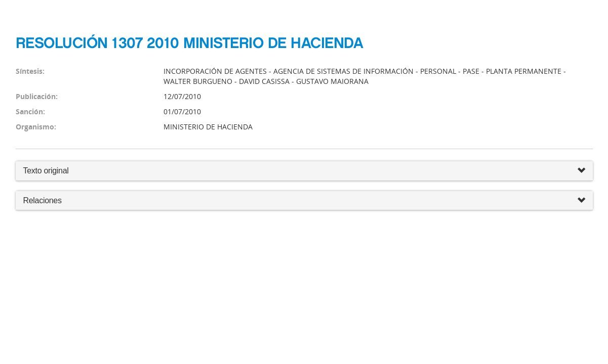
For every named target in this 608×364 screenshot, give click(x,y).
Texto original (46, 171)
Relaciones (304, 201)
